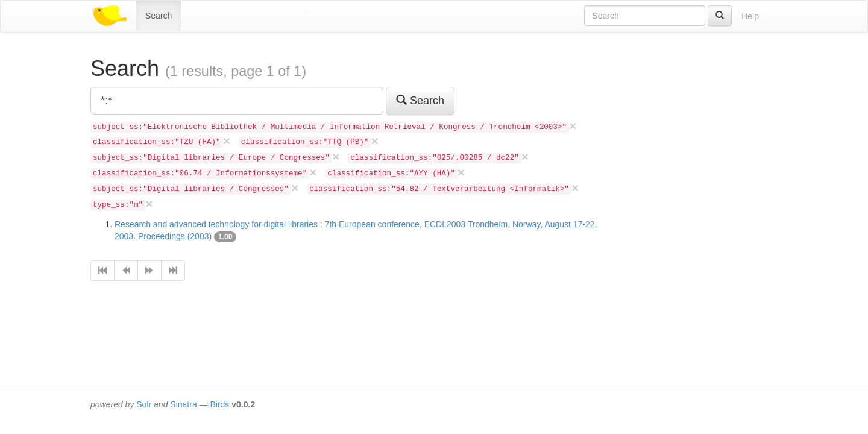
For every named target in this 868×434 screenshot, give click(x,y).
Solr (144, 404)
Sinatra (183, 404)
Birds (219, 404)
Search (159, 16)
